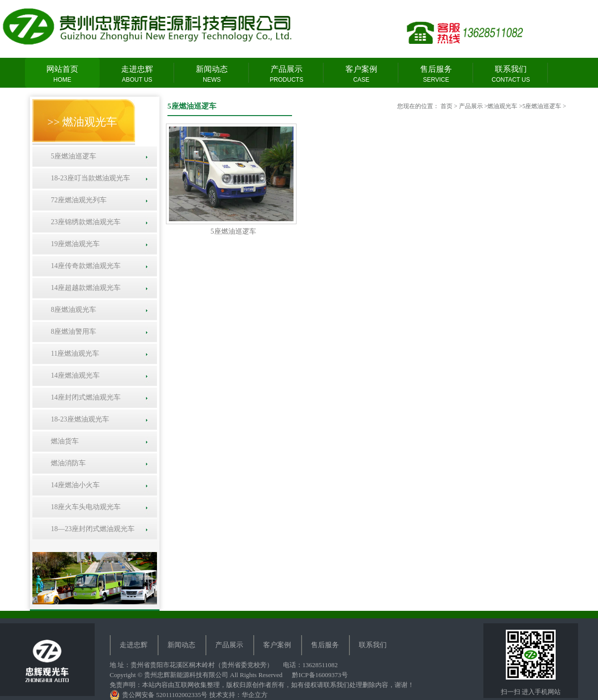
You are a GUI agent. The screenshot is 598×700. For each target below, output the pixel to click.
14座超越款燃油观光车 (84, 288)
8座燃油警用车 (72, 332)
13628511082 (320, 665)
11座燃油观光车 (73, 353)
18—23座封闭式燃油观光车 (91, 529)
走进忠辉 (137, 74)
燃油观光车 (502, 106)
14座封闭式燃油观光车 (84, 397)
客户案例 (361, 74)
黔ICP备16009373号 (320, 675)
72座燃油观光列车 (77, 200)
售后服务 (436, 74)
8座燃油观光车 (72, 310)
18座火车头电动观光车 (84, 507)
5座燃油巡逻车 (72, 156)
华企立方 (255, 695)
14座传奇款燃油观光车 (84, 266)
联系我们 (511, 74)
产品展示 (287, 74)
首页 (447, 106)
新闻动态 (212, 74)
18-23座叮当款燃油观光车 (89, 178)
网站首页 (62, 74)
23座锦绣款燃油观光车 (84, 222)
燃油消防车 (67, 463)
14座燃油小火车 (74, 485)
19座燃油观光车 (74, 244)
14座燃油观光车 (74, 375)
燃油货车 (63, 441)
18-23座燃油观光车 (78, 419)
